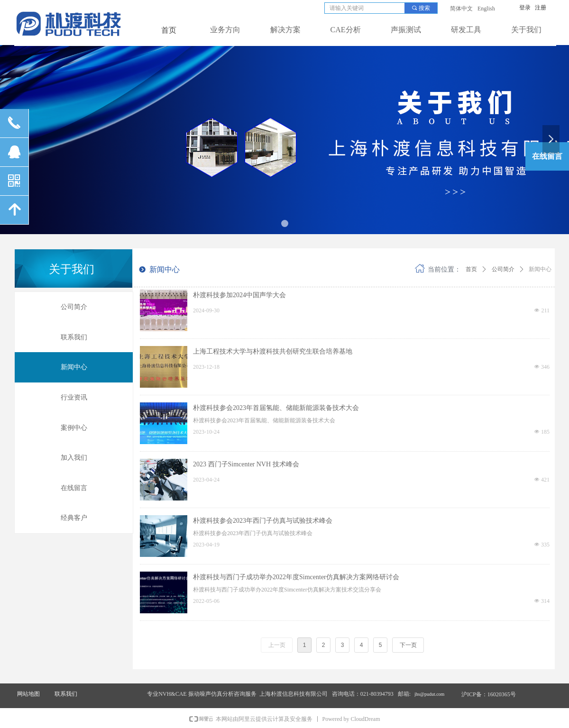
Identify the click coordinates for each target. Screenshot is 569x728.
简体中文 (461, 9)
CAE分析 (346, 30)
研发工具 (466, 30)
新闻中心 (540, 269)
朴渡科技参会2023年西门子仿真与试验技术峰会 (263, 521)
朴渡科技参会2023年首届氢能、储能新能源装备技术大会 (276, 408)
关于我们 (526, 30)
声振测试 (406, 30)
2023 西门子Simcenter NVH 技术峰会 (246, 464)
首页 (471, 269)
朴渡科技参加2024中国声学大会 (239, 295)
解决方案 (285, 30)
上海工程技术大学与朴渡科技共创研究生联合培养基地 (273, 351)
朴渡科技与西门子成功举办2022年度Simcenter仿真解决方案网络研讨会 (296, 577)
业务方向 (225, 30)
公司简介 (503, 269)
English (486, 9)
